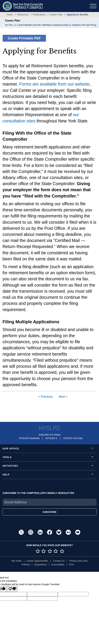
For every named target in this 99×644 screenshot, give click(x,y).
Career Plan (56, 15)
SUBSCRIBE (49, 512)
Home (10, 15)
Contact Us (59, 561)
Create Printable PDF (24, 38)
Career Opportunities (37, 561)
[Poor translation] (12, 589)
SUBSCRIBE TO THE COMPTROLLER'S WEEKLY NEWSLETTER (38, 493)
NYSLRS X (51, 438)
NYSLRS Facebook (29, 438)
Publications (39, 15)
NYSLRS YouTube (73, 438)
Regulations (41, 565)
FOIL (71, 565)
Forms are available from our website (54, 84)
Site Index (17, 561)
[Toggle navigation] (93, 6)
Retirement (23, 15)
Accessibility (58, 565)
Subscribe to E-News (49, 435)
